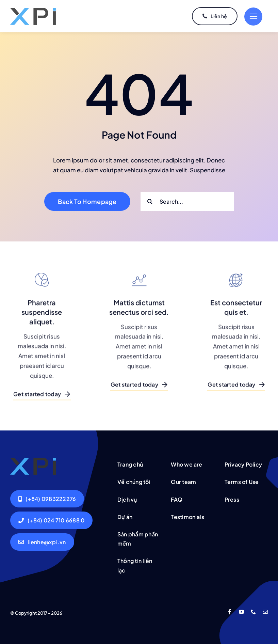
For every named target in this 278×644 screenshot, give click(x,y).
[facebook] (230, 612)
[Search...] (187, 201)
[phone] (253, 612)
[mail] (265, 612)
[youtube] (241, 612)
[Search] (150, 201)
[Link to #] (253, 17)
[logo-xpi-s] (33, 11)
